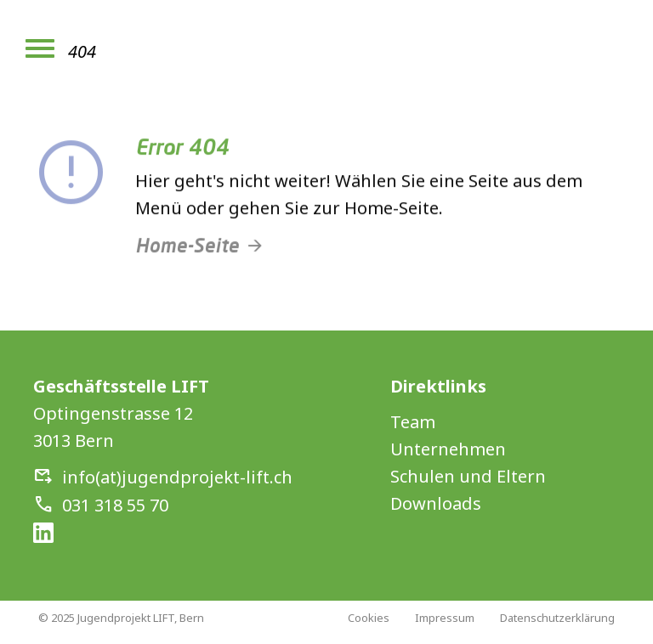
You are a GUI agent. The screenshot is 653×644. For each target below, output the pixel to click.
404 (82, 51)
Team (413, 422)
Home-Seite (187, 251)
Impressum (445, 618)
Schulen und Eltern (468, 476)
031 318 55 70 (115, 505)
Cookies (369, 618)
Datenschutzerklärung (557, 618)
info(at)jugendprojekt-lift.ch (177, 477)
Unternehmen (448, 449)
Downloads (436, 503)
